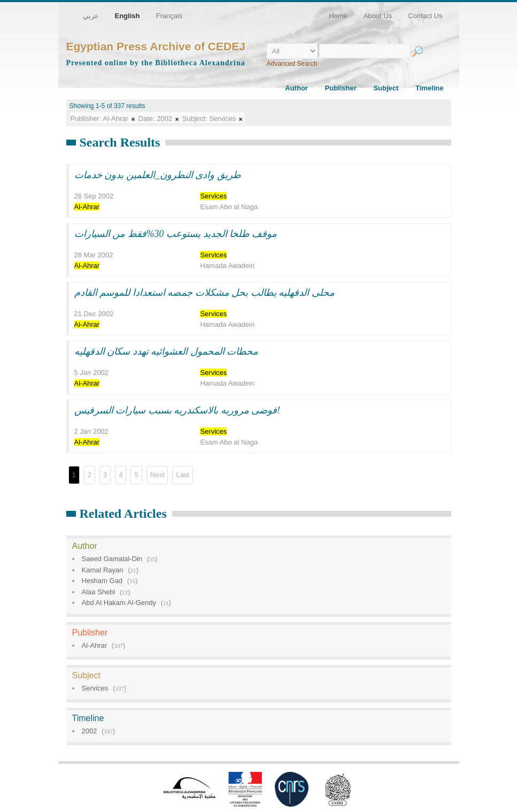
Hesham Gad (102, 581)
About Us (378, 16)
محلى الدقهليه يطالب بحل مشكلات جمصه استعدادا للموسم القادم (205, 293)
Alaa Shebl (99, 592)
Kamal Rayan (103, 570)
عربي (91, 16)
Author (296, 88)
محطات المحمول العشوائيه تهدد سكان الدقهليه (167, 351)
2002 (90, 731)
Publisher (341, 88)
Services (95, 688)
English (128, 16)
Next (157, 475)
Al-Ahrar (95, 645)
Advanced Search (292, 64)
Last (183, 475)
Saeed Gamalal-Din (112, 559)
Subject (386, 88)
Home (338, 16)
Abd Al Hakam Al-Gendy (119, 603)
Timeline (430, 88)
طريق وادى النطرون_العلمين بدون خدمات (157, 175)
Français (169, 16)
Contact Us (425, 16)
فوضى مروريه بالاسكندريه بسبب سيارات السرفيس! (178, 410)
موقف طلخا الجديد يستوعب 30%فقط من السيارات (176, 234)
